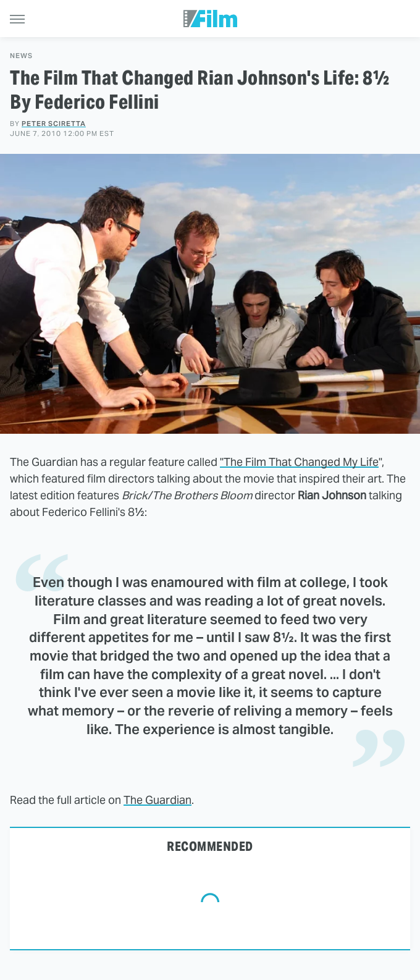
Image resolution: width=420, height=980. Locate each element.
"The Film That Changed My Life (299, 462)
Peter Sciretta (54, 124)
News (21, 56)
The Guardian (157, 800)
